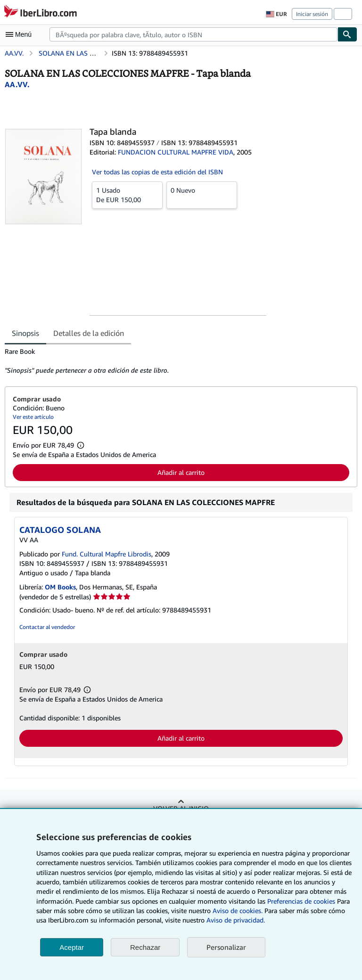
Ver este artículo (33, 417)
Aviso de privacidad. (236, 920)
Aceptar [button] (72, 947)
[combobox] (193, 34)
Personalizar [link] (226, 947)
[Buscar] (347, 34)
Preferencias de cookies (301, 901)
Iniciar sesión (312, 14)
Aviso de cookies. (238, 911)
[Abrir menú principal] (21, 34)
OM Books (60, 587)
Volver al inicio (181, 808)
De (127, 195)
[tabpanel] (177, 361)
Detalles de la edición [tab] (89, 333)
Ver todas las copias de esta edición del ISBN (157, 172)
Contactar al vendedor (47, 627)
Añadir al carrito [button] (181, 472)
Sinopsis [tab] (25, 333)
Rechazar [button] (145, 947)
